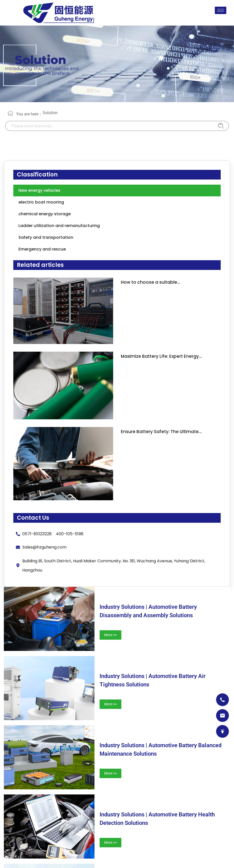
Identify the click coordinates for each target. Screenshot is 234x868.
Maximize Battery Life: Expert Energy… (161, 356)
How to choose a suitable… (151, 282)
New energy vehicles (39, 190)
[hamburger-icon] (221, 10)
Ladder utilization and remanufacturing (59, 226)
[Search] (220, 126)
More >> (110, 635)
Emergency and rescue (42, 249)
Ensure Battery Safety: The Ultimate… (161, 432)
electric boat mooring (41, 202)
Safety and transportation (46, 237)
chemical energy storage (45, 214)
